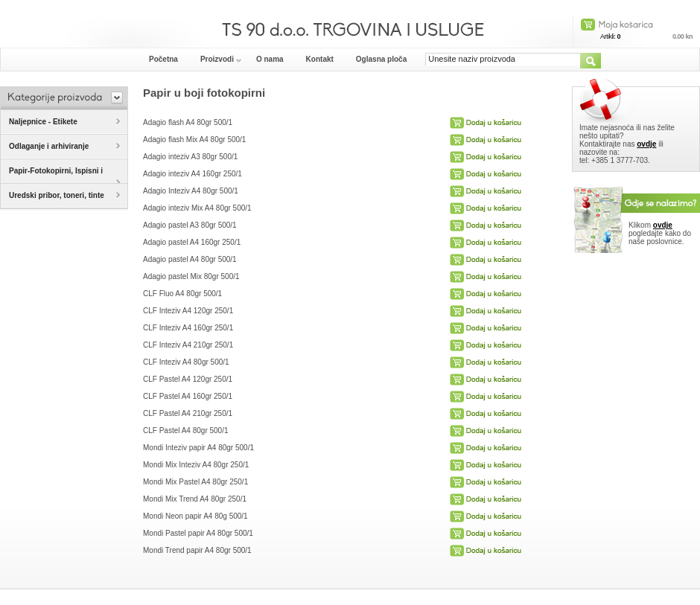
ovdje (646, 144)
